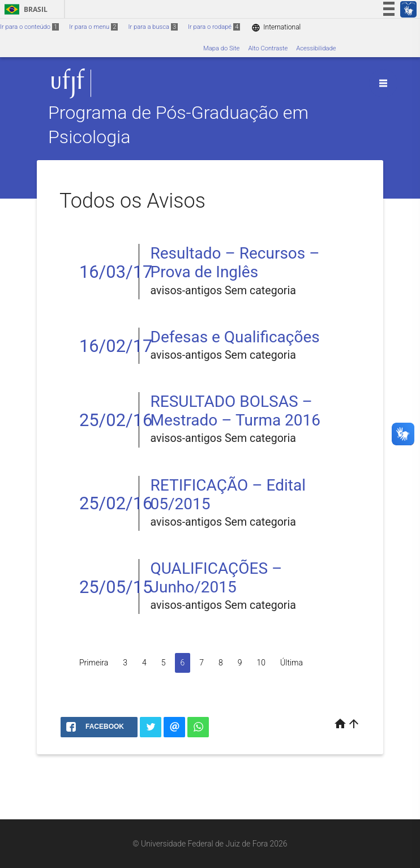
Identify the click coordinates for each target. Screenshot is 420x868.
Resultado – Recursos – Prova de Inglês (235, 263)
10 (262, 663)
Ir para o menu (93, 27)
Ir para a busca (153, 27)
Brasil (24, 9)
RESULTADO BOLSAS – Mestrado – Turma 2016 (236, 411)
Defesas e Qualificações (235, 337)
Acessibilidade (316, 48)
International (276, 27)
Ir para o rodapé (214, 27)
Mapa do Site (221, 48)
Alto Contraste (268, 48)
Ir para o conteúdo (29, 27)
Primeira (94, 663)
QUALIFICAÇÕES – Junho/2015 (217, 578)
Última (292, 663)
